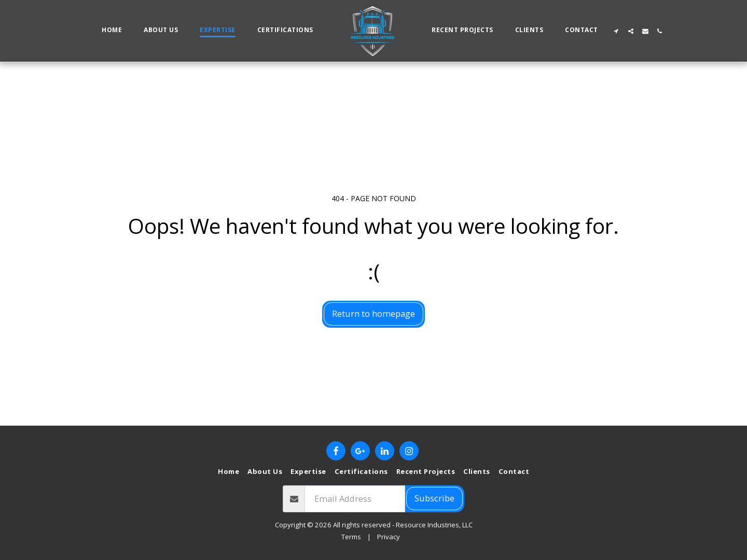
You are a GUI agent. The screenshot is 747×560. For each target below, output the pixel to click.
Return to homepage (374, 313)
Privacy (389, 537)
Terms (351, 537)
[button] (616, 31)
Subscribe (434, 498)
